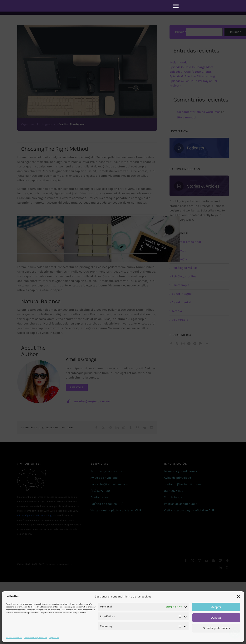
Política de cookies (14, 638)
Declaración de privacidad (35, 638)
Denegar (216, 618)
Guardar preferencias (216, 628)
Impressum (54, 638)
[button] (238, 597)
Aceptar (216, 607)
